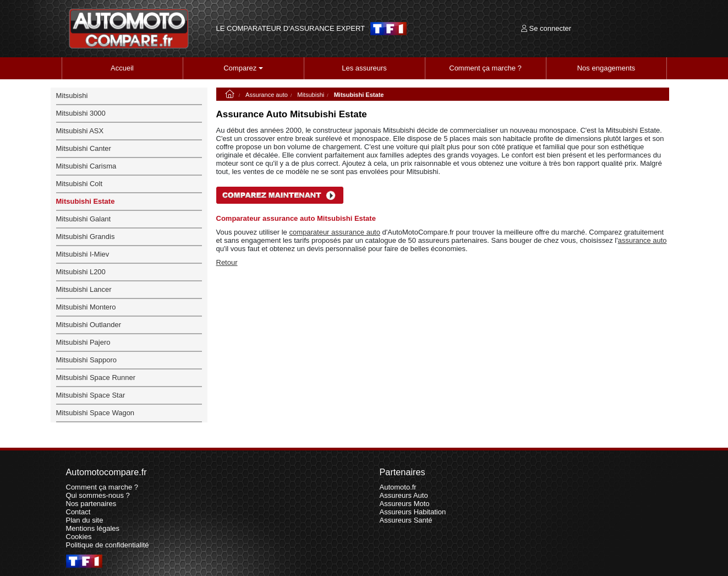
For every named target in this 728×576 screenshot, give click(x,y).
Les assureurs (364, 68)
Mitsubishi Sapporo (87, 360)
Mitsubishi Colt (80, 184)
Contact (78, 512)
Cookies (79, 537)
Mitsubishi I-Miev (83, 254)
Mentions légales (93, 528)
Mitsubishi (311, 95)
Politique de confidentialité (108, 545)
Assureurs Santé (406, 520)
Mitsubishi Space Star (91, 395)
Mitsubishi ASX (80, 131)
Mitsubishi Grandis (86, 237)
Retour (227, 262)
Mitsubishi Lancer (84, 289)
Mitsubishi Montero (86, 307)
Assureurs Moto (405, 504)
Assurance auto (267, 95)
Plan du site (85, 520)
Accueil (122, 68)
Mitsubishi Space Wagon (95, 413)
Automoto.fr (398, 487)
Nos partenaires (91, 504)
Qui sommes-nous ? (98, 495)
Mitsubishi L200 (81, 272)
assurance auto (642, 240)
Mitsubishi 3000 (81, 113)
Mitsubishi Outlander (89, 325)
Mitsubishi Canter (84, 148)
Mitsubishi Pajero (83, 342)
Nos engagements (606, 68)
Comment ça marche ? (485, 68)
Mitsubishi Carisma (86, 166)
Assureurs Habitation (413, 512)
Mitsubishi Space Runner (96, 377)
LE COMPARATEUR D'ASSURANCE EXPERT (291, 29)
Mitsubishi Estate (86, 201)
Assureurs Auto (404, 495)
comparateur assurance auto (334, 232)
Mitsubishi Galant (84, 219)
